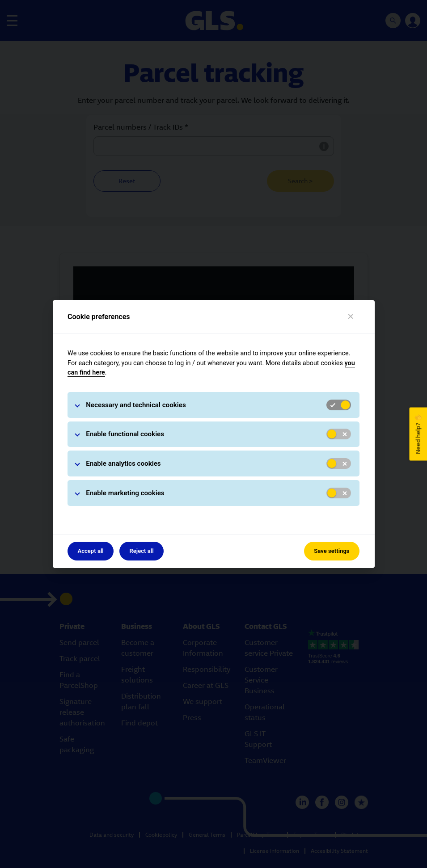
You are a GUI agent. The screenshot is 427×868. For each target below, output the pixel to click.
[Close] (350, 317)
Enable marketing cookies (125, 493)
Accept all (90, 551)
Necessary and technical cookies (136, 405)
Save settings (332, 551)
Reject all (141, 551)
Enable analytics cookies (123, 463)
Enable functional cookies (125, 434)
